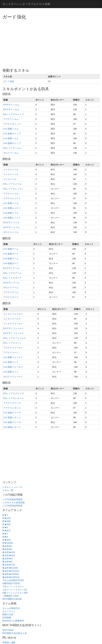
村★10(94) (8, 543)
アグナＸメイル (11, 194)
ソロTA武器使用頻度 (12, 499)
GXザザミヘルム (11, 105)
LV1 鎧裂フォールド (13, 357)
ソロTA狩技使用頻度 (12, 506)
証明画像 (7, 618)
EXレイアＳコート (12, 343)
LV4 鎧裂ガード (11, 263)
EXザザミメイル (11, 222)
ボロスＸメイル (11, 232)
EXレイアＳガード (12, 278)
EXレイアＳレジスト (14, 189)
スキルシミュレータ (12, 487)
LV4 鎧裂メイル (11, 213)
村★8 (5, 537)
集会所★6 (7, 562)
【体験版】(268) (10, 596)
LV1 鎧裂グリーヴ (12, 413)
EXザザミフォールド (14, 328)
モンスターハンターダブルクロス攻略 (26, 4)
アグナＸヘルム (11, 119)
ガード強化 (9, 81)
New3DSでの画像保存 (13, 621)
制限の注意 (8, 614)
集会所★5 (7, 558)
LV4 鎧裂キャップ (12, 143)
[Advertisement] (52, 43)
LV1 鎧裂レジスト (12, 208)
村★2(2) (6, 518)
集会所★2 (7, 549)
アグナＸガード (11, 297)
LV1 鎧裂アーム (11, 249)
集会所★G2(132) (11, 571)
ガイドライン (9, 611)
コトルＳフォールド (13, 324)
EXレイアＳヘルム (12, 148)
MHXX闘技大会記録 (12, 599)
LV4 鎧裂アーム (11, 259)
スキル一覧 (8, 490)
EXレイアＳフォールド (15, 338)
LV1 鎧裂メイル (11, 203)
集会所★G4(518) (11, 577)
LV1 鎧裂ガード (11, 254)
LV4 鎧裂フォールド (13, 367)
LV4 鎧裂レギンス (12, 427)
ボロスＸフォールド (13, 377)
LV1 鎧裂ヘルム (11, 129)
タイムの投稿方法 (11, 608)
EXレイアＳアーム (12, 273)
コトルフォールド (12, 319)
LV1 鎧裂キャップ (12, 134)
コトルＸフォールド (13, 314)
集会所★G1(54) (10, 568)
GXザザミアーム (11, 283)
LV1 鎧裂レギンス (12, 417)
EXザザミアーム (11, 268)
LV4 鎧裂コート (11, 372)
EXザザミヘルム (11, 109)
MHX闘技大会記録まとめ (15, 633)
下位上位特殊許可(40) (13, 580)
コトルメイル (10, 179)
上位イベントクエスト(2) (15, 590)
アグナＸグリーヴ (12, 403)
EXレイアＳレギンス (14, 398)
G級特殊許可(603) (11, 583)
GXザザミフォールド (14, 333)
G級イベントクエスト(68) (15, 593)
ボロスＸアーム (11, 287)
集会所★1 (7, 546)
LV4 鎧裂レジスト (12, 218)
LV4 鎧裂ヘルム (11, 138)
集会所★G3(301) (11, 574)
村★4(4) (6, 524)
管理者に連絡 (9, 642)
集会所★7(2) (9, 565)
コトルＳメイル (11, 169)
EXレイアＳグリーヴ (14, 393)
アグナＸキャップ (12, 124)
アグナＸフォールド (13, 348)
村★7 (5, 534)
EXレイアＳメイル (12, 184)
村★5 (5, 527)
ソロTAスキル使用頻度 (14, 503)
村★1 (5, 515)
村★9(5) (6, 540)
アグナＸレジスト (12, 198)
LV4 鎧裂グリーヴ (12, 422)
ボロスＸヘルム (11, 153)
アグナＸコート (11, 352)
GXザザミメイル (11, 227)
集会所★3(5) (9, 552)
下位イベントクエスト (13, 586)
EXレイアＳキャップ (14, 114)
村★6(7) (6, 530)
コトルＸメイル (11, 174)
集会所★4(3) (9, 555)
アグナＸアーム (11, 292)
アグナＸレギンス (12, 408)
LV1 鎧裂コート (11, 362)
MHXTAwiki (8, 630)
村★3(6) (6, 521)
